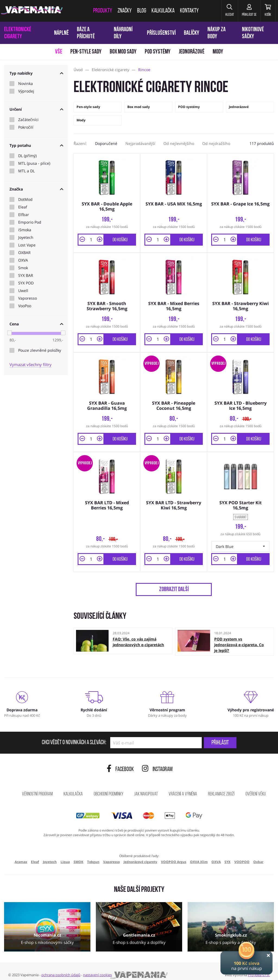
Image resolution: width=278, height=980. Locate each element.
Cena (36, 324)
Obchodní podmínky (108, 788)
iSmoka (25, 230)
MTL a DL (26, 171)
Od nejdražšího (216, 143)
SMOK (78, 856)
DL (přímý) (27, 156)
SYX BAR (26, 275)
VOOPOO (242, 856)
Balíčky (192, 33)
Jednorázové (192, 52)
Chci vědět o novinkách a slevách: (74, 737)
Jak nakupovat (146, 788)
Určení (36, 109)
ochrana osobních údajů (61, 969)
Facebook (120, 763)
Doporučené (106, 143)
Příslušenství (161, 33)
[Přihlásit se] (244, 11)
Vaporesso (28, 298)
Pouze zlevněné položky (40, 350)
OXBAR (24, 253)
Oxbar (258, 856)
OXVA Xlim (199, 856)
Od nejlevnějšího (179, 143)
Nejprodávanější (140, 143)
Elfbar (24, 215)
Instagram (157, 763)
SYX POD (26, 283)
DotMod (25, 199)
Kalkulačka (73, 788)
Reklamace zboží (221, 788)
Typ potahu (36, 145)
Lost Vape (27, 245)
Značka (36, 189)
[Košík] (266, 11)
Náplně (61, 33)
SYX (228, 856)
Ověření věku (256, 788)
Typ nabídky (36, 73)
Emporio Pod (30, 222)
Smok (23, 268)
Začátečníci (28, 120)
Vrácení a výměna (183, 788)
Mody (218, 52)
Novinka (26, 84)
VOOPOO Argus (174, 856)
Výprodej (26, 91)
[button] (221, 11)
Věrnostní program (37, 788)
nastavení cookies (97, 969)
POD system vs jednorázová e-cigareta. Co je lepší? (239, 638)
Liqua (65, 856)
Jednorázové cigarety (140, 856)
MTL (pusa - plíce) (34, 163)
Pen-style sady (86, 52)
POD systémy (158, 52)
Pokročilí (26, 127)
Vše (59, 52)
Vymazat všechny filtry (31, 364)
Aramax (21, 856)
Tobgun (93, 856)
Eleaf (23, 207)
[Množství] (91, 238)
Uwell (23, 291)
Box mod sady (123, 52)
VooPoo (25, 306)
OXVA (23, 260)
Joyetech (26, 237)
